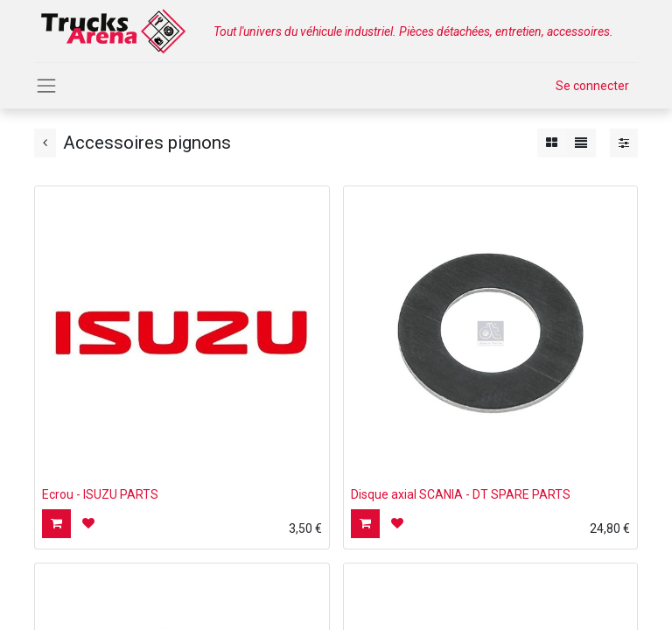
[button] (56, 524)
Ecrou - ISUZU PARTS (100, 494)
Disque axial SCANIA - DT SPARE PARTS (461, 494)
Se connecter (592, 86)
